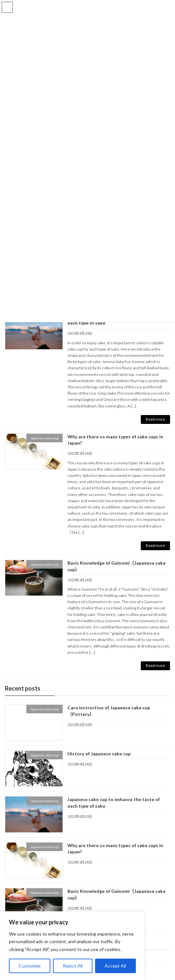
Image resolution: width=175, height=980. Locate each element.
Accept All (115, 966)
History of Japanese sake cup (99, 754)
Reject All (73, 966)
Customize (30, 966)
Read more (155, 419)
